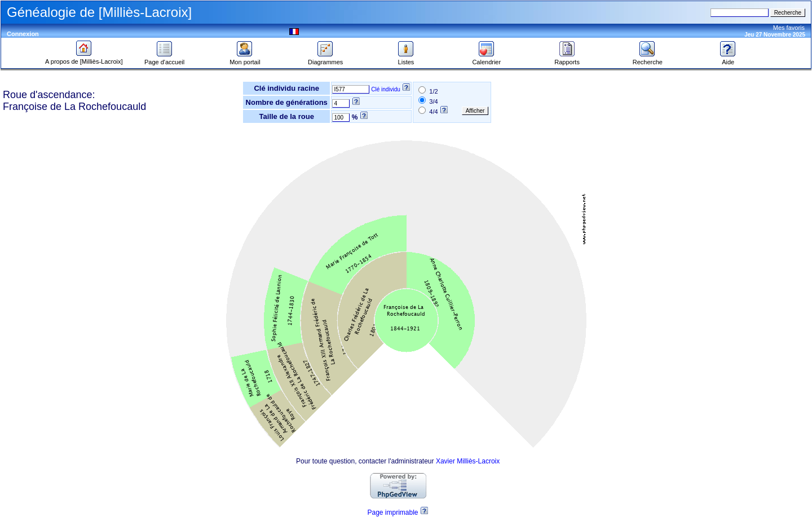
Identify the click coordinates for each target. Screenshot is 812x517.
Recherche (648, 59)
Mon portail (245, 59)
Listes (406, 59)
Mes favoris (789, 28)
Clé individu (386, 89)
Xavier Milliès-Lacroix (468, 461)
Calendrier (486, 59)
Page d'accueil (164, 59)
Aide (728, 59)
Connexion (23, 34)
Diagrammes (325, 59)
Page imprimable (392, 512)
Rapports (567, 59)
